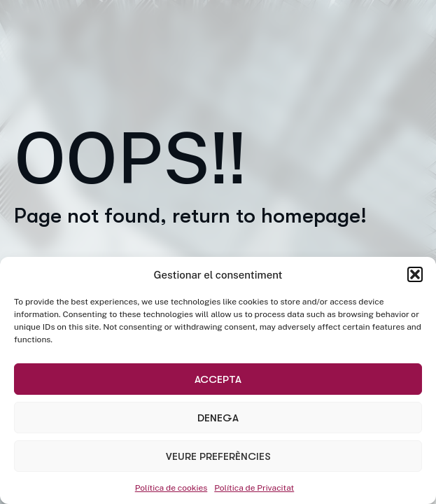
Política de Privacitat (254, 488)
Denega (218, 418)
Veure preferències (218, 456)
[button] (415, 274)
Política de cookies (171, 488)
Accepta (218, 379)
